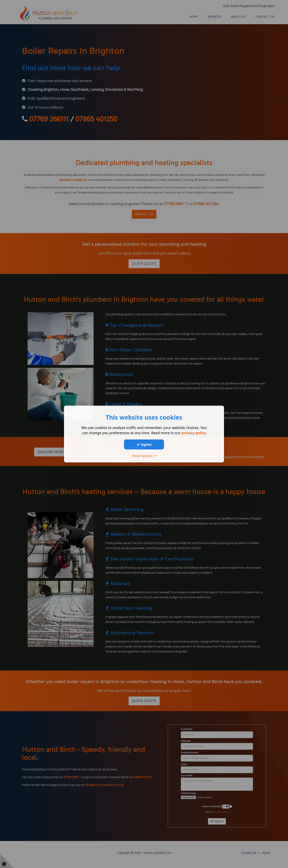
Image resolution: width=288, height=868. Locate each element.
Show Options (144, 456)
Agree (144, 444)
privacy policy (194, 433)
